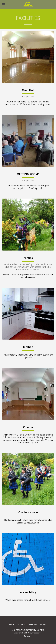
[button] (3, 4)
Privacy (27, 636)
